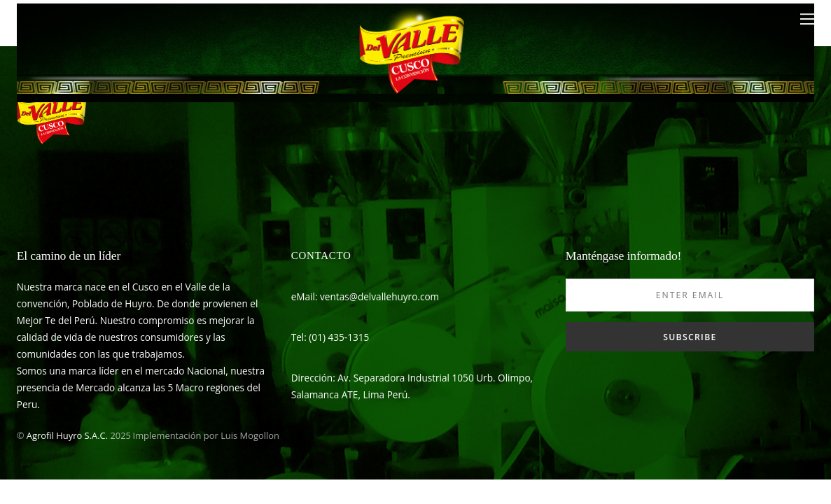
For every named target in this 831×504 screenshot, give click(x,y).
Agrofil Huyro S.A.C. (67, 435)
